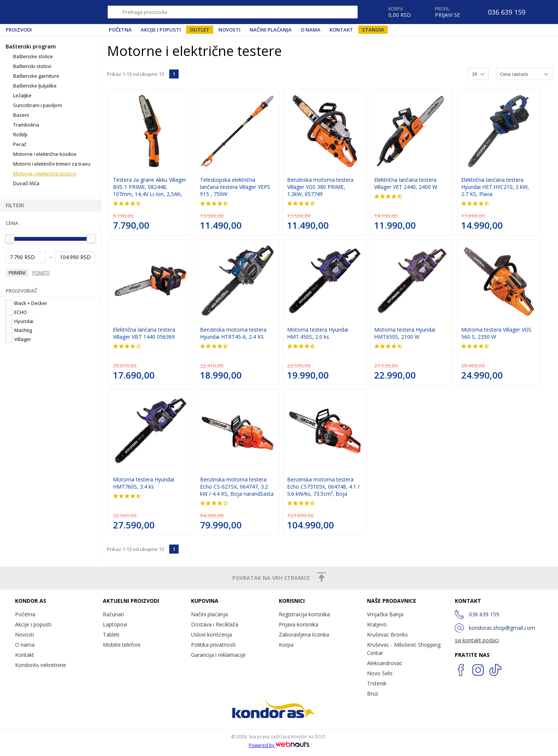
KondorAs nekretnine (41, 665)
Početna (120, 30)
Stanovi (373, 30)
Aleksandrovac (385, 663)
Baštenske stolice (33, 56)
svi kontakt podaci (477, 640)
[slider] (10, 238)
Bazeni (21, 115)
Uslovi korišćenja (211, 635)
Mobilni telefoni (122, 645)
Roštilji (20, 134)
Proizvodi (19, 30)
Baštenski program (31, 46)
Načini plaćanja (271, 30)
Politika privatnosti (213, 645)
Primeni (17, 273)
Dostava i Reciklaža (215, 624)
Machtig (19, 330)
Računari (113, 614)
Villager (18, 339)
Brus (373, 693)
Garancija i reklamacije (218, 655)
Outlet (200, 30)
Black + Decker (26, 303)
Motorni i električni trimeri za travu (52, 164)
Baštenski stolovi (32, 66)
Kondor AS (39, 12)
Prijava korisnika (299, 624)
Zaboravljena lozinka (304, 635)
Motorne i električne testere (45, 174)
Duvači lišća (26, 183)
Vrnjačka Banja (385, 614)
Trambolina (26, 125)
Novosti (229, 30)
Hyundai (20, 321)
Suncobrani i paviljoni (38, 105)
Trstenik (377, 683)
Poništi (41, 273)
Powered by (279, 745)
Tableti (111, 635)
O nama (311, 30)
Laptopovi (115, 624)
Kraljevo (377, 624)
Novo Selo (380, 673)
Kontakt (341, 30)
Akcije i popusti (161, 30)
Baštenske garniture (36, 76)
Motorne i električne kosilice (45, 154)
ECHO (16, 312)
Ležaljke (22, 95)
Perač (20, 144)
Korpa (286, 645)
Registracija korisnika (304, 614)
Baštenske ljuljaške (35, 86)
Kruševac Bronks (387, 635)
